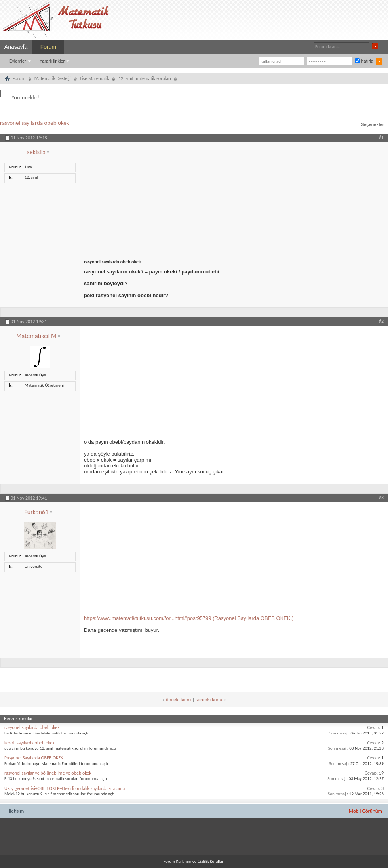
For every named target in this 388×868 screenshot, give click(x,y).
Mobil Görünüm (365, 811)
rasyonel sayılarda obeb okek (35, 123)
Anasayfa (16, 47)
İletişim (16, 811)
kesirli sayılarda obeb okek (29, 743)
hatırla (364, 61)
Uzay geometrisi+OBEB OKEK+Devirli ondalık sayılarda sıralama (65, 788)
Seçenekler (373, 124)
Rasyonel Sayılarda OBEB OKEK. (34, 758)
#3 (381, 498)
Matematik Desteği (53, 78)
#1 (381, 137)
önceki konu (178, 699)
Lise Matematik (95, 78)
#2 (381, 321)
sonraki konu (209, 699)
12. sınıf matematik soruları (145, 78)
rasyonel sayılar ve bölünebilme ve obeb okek (48, 773)
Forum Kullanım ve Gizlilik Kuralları (194, 861)
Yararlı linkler (52, 61)
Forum (48, 47)
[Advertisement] (154, 242)
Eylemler (18, 61)
